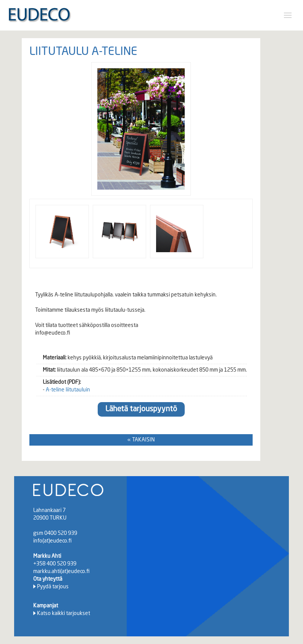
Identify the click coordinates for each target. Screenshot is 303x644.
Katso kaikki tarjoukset (64, 613)
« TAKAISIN (141, 440)
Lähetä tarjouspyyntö (141, 409)
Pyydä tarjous (53, 587)
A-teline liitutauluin (68, 390)
